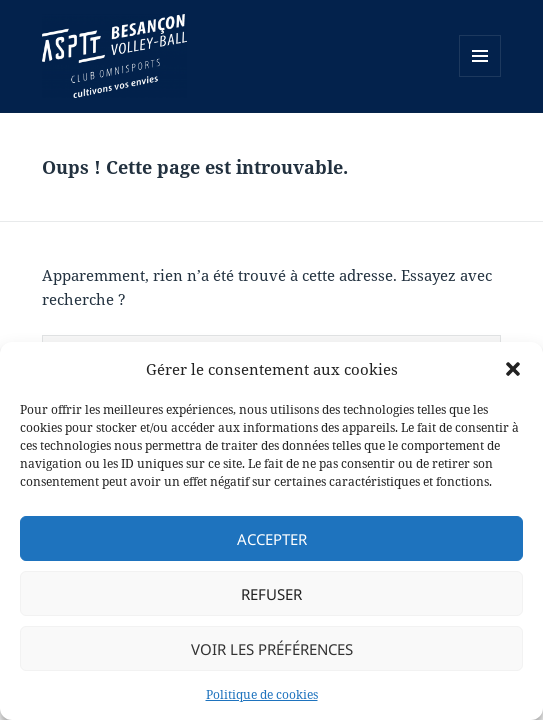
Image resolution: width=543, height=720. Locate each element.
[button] (513, 369)
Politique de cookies (262, 694)
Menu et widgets (480, 76)
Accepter (272, 539)
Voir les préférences (272, 649)
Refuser (271, 594)
